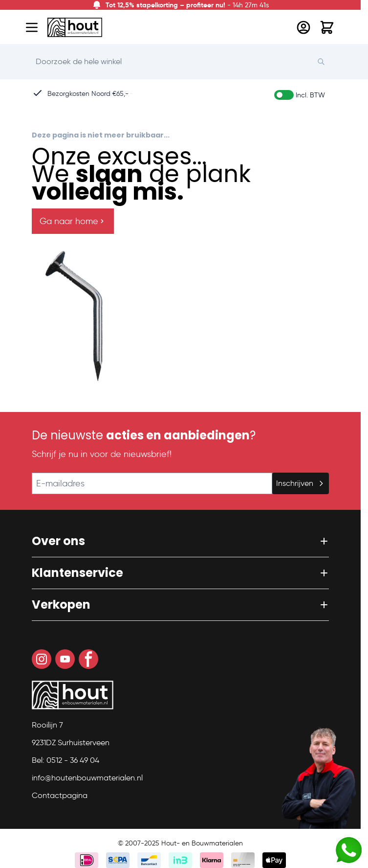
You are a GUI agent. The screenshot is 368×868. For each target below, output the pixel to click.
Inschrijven (301, 483)
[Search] (326, 62)
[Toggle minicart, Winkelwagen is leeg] (327, 27)
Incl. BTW (310, 95)
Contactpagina (60, 795)
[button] (180, 541)
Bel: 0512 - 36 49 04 (65, 760)
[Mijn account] (303, 27)
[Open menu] (32, 27)
